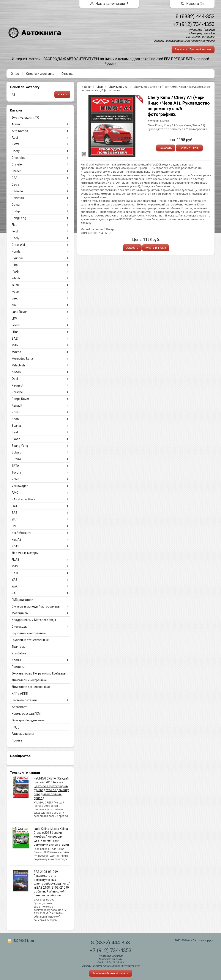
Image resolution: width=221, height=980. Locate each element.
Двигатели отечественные (31, 687)
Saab (15, 419)
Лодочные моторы (25, 553)
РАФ (15, 573)
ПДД (15, 727)
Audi (15, 138)
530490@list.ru (24, 941)
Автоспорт (19, 707)
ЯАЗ (14, 593)
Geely (15, 238)
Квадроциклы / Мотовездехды (34, 620)
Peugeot (17, 385)
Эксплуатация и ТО (25, 118)
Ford (15, 231)
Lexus (16, 325)
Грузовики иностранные (29, 633)
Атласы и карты (23, 734)
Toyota (16, 472)
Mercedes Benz (22, 359)
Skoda (16, 439)
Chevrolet (18, 158)
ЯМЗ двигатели (22, 600)
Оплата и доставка (40, 74)
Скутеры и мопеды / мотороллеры (36, 606)
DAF (14, 178)
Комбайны (19, 653)
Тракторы (19, 647)
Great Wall (19, 245)
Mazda (16, 352)
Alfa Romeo (20, 131)
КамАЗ (17, 539)
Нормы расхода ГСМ (26, 714)
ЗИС (14, 526)
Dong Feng (19, 218)
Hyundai (17, 258)
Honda (16, 251)
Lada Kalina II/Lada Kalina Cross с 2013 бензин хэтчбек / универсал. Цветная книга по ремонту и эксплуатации (51, 837)
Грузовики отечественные (30, 640)
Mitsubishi (19, 365)
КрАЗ (15, 546)
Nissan (16, 372)
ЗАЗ (14, 513)
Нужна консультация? (112, 4)
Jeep (15, 298)
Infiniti (16, 278)
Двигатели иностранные (29, 680)
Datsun (17, 205)
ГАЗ (14, 506)
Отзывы (67, 74)
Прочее (17, 740)
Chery (16, 151)
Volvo (15, 479)
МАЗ (15, 566)
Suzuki (16, 459)
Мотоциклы (20, 613)
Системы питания (24, 700)
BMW (15, 144)
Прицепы (18, 667)
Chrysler (17, 164)
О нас (15, 74)
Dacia (15, 185)
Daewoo (17, 191)
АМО (15, 493)
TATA (15, 466)
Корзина (193, 4)
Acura (16, 124)
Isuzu (15, 285)
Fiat (14, 225)
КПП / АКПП (20, 694)
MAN (15, 345)
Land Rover (19, 312)
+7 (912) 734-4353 (194, 24)
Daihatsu (18, 198)
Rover (16, 412)
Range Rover (20, 399)
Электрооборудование (28, 720)
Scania (16, 426)
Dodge (16, 211)
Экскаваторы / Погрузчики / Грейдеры (39, 673)
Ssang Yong (20, 446)
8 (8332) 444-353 (195, 16)
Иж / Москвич (21, 533)
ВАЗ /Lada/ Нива (23, 499)
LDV (14, 318)
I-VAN (15, 272)
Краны (16, 660)
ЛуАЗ (15, 560)
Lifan (15, 332)
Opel (15, 379)
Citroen (17, 171)
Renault (17, 406)
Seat (15, 432)
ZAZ (15, 339)
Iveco (15, 292)
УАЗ (14, 580)
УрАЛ (16, 586)
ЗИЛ (15, 519)
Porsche (17, 392)
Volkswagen (20, 486)
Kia (14, 305)
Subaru (17, 452)
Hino (15, 265)
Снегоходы (20, 627)
